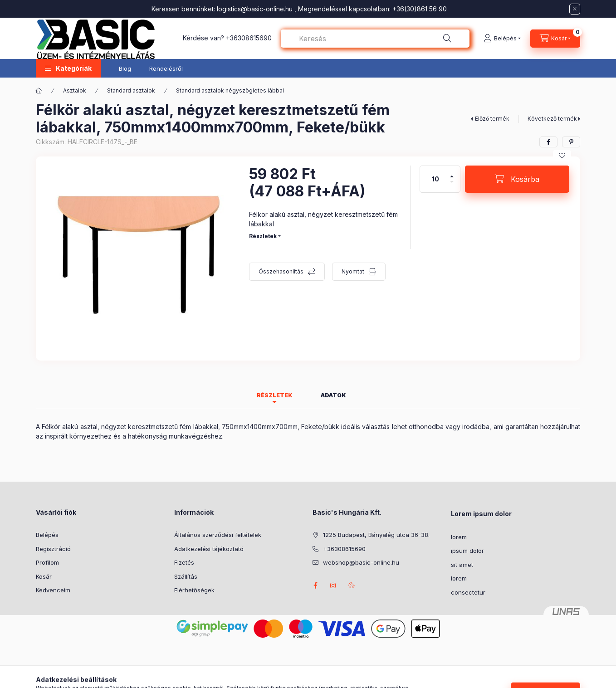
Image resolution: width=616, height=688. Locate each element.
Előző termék (492, 119)
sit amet (462, 565)
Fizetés (184, 562)
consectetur (468, 592)
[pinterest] (571, 142)
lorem (459, 537)
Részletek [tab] (275, 395)
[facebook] (548, 142)
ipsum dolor (467, 551)
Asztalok (75, 90)
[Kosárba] (517, 179)
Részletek (263, 236)
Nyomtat (353, 271)
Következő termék (552, 119)
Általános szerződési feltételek (218, 535)
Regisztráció (53, 549)
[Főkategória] (39, 91)
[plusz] (452, 173)
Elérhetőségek (194, 590)
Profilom (47, 562)
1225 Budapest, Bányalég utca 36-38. (376, 535)
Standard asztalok (131, 90)
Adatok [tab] (333, 395)
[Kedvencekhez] (562, 156)
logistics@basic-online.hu (255, 9)
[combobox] (375, 39)
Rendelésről (166, 68)
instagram (333, 586)
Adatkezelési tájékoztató (209, 549)
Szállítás (186, 576)
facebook (315, 586)
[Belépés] (502, 39)
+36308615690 (249, 38)
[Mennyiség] (435, 179)
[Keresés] (447, 39)
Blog (125, 68)
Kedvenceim (53, 590)
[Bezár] (575, 9)
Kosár (44, 576)
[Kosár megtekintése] (555, 39)
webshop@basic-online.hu (361, 562)
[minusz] (452, 186)
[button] (68, 68)
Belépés (47, 535)
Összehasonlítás (281, 271)
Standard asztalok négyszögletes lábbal (230, 90)
